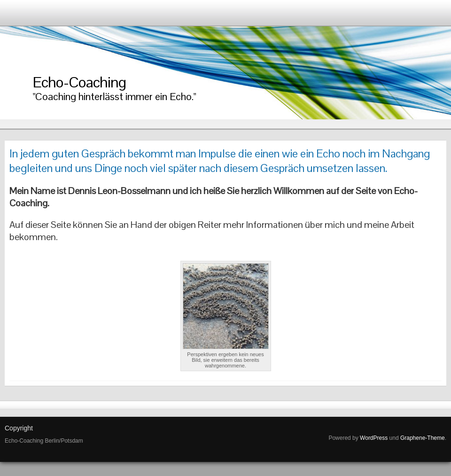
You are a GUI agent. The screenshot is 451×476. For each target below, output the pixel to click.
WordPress (374, 438)
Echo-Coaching (79, 82)
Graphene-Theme (423, 438)
